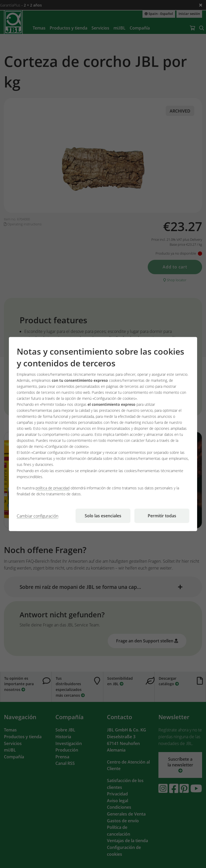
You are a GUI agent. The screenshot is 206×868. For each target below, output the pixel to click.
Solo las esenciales (103, 515)
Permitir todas (162, 515)
